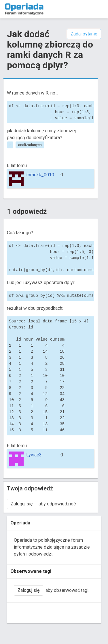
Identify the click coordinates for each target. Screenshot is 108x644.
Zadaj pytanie (84, 34)
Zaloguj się (22, 504)
